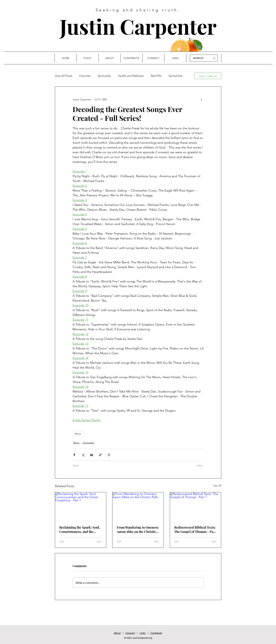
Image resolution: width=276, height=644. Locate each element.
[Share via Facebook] (74, 455)
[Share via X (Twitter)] (83, 455)
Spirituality (104, 76)
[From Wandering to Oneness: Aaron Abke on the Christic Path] (138, 507)
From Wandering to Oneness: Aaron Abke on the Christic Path (138, 530)
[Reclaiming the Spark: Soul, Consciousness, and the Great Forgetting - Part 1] (81, 507)
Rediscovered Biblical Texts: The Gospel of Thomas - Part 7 (195, 530)
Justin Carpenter (138, 26)
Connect (130, 633)
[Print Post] (109, 455)
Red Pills (156, 76)
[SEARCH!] (199, 58)
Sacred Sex (176, 76)
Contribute (156, 633)
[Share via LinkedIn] (92, 455)
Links (143, 633)
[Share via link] (100, 455)
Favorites (85, 76)
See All (217, 486)
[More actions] (201, 99)
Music (78, 434)
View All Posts (64, 76)
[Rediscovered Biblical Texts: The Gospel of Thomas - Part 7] (196, 507)
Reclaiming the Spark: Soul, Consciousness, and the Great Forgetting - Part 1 (80, 530)
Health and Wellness (131, 76)
